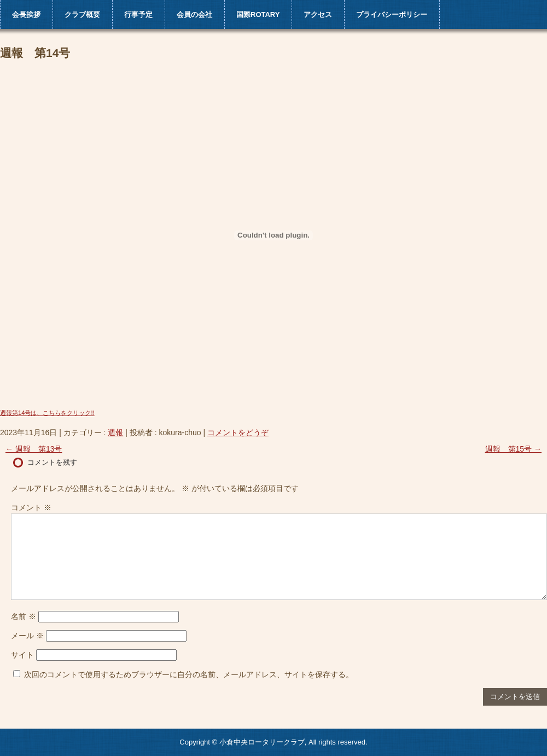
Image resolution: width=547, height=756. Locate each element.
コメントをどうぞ (238, 432)
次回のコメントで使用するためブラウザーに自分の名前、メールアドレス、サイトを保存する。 (189, 674)
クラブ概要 (82, 15)
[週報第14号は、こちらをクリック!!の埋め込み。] (273, 235)
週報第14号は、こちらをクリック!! (47, 413)
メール (27, 636)
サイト (22, 655)
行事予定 (138, 15)
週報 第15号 (513, 449)
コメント (31, 507)
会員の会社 (194, 15)
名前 (24, 616)
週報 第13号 (34, 449)
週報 (115, 432)
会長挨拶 (26, 15)
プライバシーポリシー (392, 15)
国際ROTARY (258, 15)
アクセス (318, 15)
